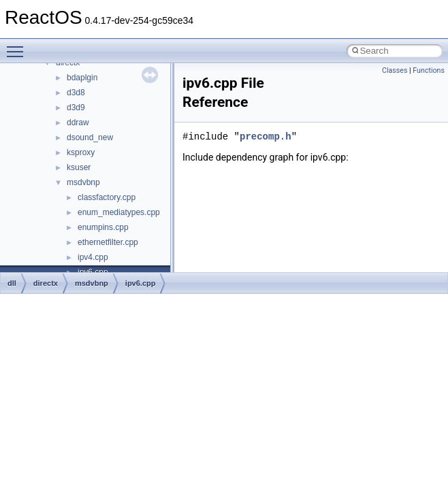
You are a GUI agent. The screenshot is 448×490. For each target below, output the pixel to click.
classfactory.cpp (107, 197)
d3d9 (76, 108)
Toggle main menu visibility (18, 46)
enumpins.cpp (103, 227)
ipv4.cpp (93, 257)
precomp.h (266, 136)
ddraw (78, 122)
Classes (395, 70)
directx (46, 283)
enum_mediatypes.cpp (119, 212)
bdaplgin (82, 78)
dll (12, 283)
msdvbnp (83, 182)
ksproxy (81, 152)
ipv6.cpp (141, 283)
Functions (429, 70)
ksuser (79, 167)
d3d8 (76, 93)
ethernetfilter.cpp (108, 242)
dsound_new (90, 137)
